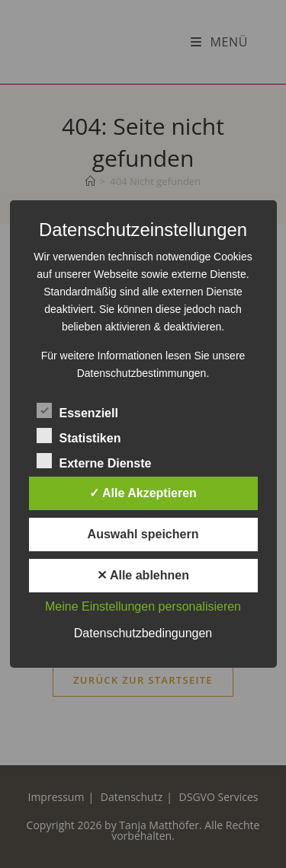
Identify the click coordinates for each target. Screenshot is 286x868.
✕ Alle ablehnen (143, 575)
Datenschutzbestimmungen (142, 373)
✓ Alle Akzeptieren (143, 493)
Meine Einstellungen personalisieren (143, 606)
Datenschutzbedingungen (143, 633)
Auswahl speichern (143, 534)
